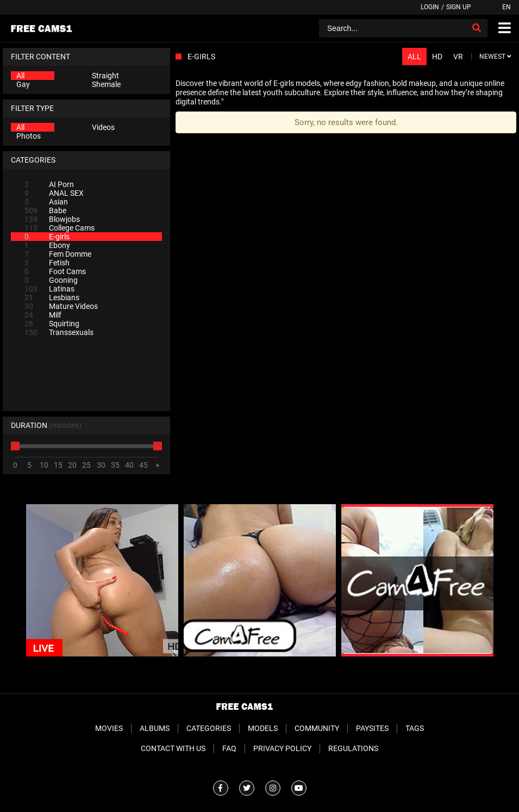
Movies (109, 728)
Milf (43, 315)
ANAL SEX (54, 193)
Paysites (372, 728)
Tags (415, 728)
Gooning (51, 280)
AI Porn (49, 184)
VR (458, 57)
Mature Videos (61, 306)
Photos (29, 136)
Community (317, 728)
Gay (23, 84)
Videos (103, 127)
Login (430, 7)
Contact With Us (173, 748)
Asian (46, 202)
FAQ (229, 748)
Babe (45, 210)
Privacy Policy (282, 748)
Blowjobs (52, 219)
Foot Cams (55, 271)
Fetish (47, 263)
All (20, 76)
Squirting (52, 324)
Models (263, 728)
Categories (209, 728)
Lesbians (52, 297)
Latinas (49, 289)
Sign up (459, 7)
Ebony (47, 245)
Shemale (106, 84)
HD (437, 57)
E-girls (47, 237)
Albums (155, 728)
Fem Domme (58, 254)
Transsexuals (59, 332)
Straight (105, 76)
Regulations (353, 748)
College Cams (60, 228)
